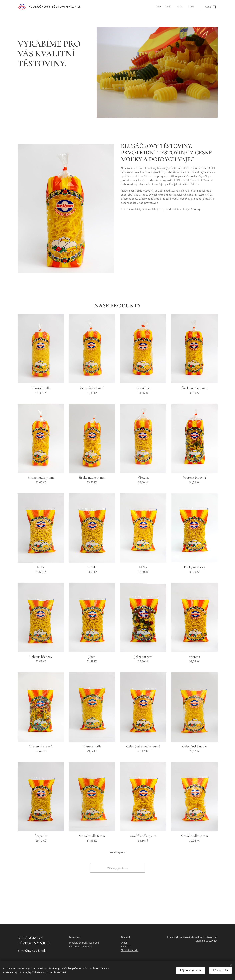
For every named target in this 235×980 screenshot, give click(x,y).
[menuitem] (179, 7)
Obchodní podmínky (81, 946)
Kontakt (125, 946)
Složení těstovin (130, 950)
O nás (124, 943)
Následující (116, 852)
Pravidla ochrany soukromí (84, 943)
